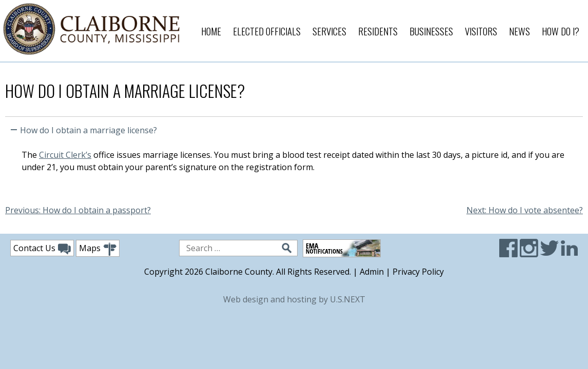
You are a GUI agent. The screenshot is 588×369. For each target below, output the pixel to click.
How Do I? (561, 31)
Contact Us (42, 249)
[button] (294, 128)
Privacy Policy (418, 272)
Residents (378, 31)
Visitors (481, 31)
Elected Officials (267, 31)
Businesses (431, 31)
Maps (98, 249)
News (520, 31)
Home (211, 31)
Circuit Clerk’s (65, 155)
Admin (372, 272)
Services (329, 31)
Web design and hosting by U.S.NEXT (294, 299)
